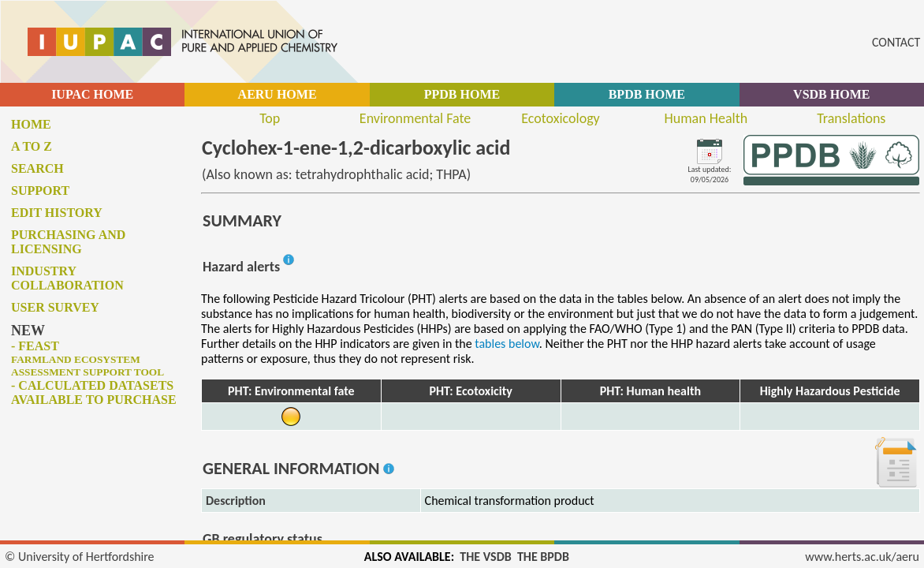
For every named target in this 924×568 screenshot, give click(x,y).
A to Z (32, 146)
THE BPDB (543, 557)
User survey (55, 307)
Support (40, 191)
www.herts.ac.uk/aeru (862, 557)
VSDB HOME (831, 94)
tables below (507, 344)
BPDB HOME (647, 94)
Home (31, 124)
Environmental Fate (415, 118)
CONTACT (896, 42)
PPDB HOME (462, 94)
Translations (851, 118)
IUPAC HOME (92, 94)
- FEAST (88, 359)
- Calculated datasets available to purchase (94, 392)
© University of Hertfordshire (80, 557)
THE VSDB (485, 557)
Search (37, 168)
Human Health (706, 118)
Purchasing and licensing (68, 242)
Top (270, 118)
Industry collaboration (67, 278)
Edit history (57, 213)
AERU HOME (278, 94)
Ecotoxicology (561, 118)
